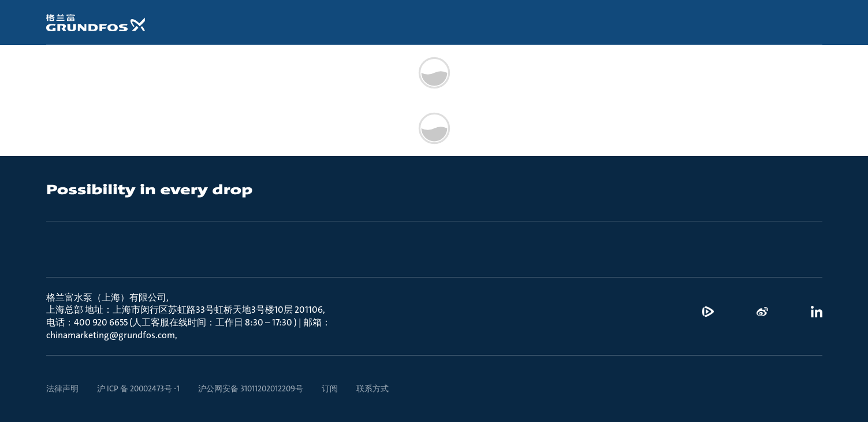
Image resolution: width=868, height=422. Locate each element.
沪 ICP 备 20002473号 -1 (138, 388)
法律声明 (62, 388)
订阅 (330, 388)
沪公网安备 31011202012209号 (251, 388)
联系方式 (372, 388)
